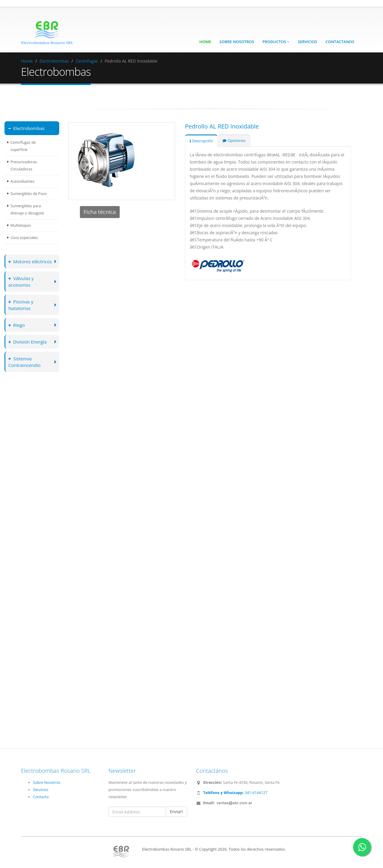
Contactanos (340, 42)
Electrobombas (54, 61)
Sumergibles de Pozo (29, 194)
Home (205, 42)
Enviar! (176, 812)
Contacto (41, 797)
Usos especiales (24, 238)
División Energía (28, 342)
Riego (17, 325)
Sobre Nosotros (237, 42)
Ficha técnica (100, 212)
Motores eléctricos (31, 261)
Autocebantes (23, 181)
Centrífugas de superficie (23, 146)
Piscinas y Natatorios (21, 305)
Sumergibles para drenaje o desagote (27, 210)
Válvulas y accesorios (21, 281)
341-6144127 (235, 793)
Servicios (307, 42)
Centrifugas (87, 61)
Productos (276, 42)
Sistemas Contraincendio (25, 362)
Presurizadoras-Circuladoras (24, 165)
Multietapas (21, 225)
